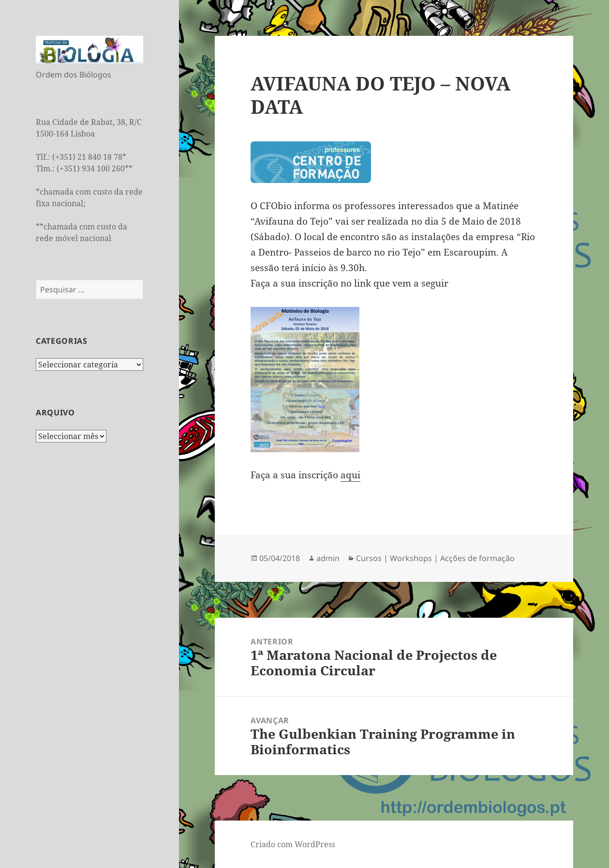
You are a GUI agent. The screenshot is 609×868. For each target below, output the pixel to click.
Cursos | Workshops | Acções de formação (435, 558)
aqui (350, 475)
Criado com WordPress (293, 844)
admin (328, 558)
